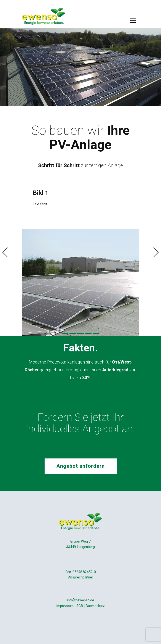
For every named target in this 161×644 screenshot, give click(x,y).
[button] (5, 252)
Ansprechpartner (81, 577)
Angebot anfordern (81, 466)
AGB (80, 606)
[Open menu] (133, 20)
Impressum (65, 606)
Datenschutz (95, 606)
